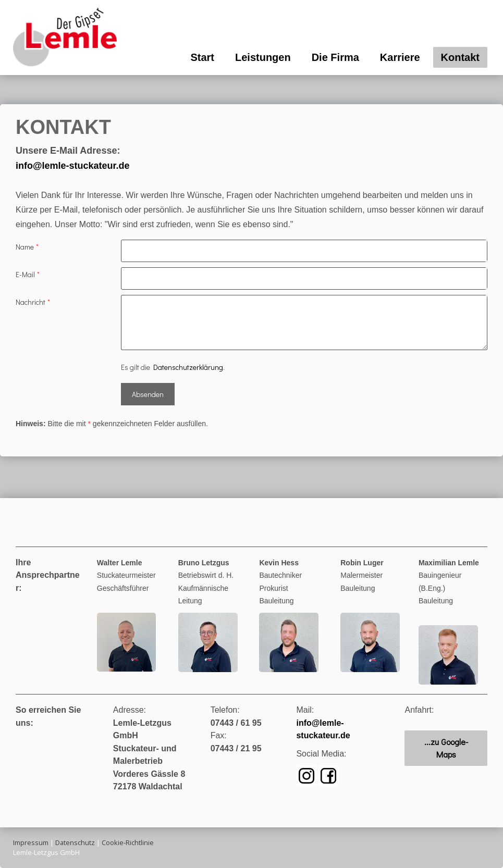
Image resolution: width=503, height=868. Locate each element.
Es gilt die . (173, 367)
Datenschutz (75, 842)
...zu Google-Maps (446, 748)
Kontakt (460, 57)
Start (202, 57)
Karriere (400, 57)
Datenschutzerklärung (188, 367)
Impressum (31, 842)
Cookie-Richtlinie (128, 842)
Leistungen (263, 57)
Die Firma (335, 57)
